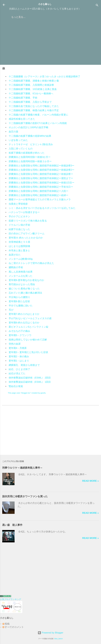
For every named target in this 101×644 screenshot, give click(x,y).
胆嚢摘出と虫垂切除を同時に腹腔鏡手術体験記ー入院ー (39, 191)
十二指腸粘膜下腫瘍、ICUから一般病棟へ (31, 94)
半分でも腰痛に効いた (21, 306)
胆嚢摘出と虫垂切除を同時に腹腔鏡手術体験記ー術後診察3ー (42, 166)
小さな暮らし (45, 4)
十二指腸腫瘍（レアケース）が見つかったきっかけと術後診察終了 (44, 77)
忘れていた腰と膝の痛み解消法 (25, 293)
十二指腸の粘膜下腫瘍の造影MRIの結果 (30, 136)
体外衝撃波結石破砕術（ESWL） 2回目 (30, 378)
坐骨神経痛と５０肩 (19, 242)
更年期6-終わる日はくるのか (24, 323)
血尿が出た (15, 255)
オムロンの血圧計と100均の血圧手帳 (29, 127)
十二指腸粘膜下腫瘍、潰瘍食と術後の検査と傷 (34, 81)
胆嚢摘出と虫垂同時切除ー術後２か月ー (30, 161)
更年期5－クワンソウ (20, 335)
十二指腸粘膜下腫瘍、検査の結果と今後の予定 (34, 110)
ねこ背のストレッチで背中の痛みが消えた (31, 263)
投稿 (6, 624)
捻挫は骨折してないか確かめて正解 (28, 340)
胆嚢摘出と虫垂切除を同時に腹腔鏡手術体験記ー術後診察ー (41, 174)
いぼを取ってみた (18, 140)
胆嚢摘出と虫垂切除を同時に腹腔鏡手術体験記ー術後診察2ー (42, 170)
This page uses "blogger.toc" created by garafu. (27, 393)
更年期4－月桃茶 (18, 348)
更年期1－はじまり (19, 361)
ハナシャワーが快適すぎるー (24, 212)
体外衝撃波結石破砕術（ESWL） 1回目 (30, 382)
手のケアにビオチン (19, 217)
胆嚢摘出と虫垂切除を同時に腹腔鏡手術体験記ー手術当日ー (41, 187)
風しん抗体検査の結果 (21, 272)
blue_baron (59, 639)
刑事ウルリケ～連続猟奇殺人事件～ (22, 468)
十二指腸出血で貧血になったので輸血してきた (34, 106)
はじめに (28, 17)
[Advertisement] (50, 43)
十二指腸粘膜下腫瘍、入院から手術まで (30, 102)
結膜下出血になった (19, 229)
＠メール (72, 17)
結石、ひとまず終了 (19, 369)
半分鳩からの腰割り (19, 297)
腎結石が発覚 (16, 386)
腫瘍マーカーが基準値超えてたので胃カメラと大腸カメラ (40, 200)
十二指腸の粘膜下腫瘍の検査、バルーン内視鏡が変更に (39, 115)
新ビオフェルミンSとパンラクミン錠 (29, 327)
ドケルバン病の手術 (19, 225)
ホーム (15, 17)
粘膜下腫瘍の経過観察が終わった (27, 153)
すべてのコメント (13, 627)
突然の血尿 (15, 344)
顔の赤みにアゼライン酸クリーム (27, 234)
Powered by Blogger (50, 633)
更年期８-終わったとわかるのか (26, 238)
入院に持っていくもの (21, 149)
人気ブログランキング (11, 599)
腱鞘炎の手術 (16, 267)
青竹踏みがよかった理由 (22, 284)
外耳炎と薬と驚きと (19, 251)
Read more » (90, 481)
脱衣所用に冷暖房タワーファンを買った (25, 496)
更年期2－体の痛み (19, 357)
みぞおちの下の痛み (19, 331)
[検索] (97, 6)
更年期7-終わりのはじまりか (24, 314)
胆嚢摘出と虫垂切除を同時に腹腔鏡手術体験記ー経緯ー (39, 195)
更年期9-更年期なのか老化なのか (26, 280)
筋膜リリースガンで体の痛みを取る (28, 221)
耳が (11, 310)
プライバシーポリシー (50, 17)
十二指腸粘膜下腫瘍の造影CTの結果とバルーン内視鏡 (38, 123)
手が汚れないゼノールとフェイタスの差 (30, 318)
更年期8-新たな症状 (19, 301)
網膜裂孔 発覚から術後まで (24, 365)
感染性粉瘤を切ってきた (22, 119)
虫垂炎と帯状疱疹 (18, 204)
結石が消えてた (17, 374)
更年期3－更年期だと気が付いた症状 (28, 352)
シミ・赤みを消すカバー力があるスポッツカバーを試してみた (42, 208)
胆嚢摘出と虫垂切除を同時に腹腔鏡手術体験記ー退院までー (41, 178)
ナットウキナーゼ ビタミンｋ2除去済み (31, 144)
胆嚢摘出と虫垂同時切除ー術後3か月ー (30, 157)
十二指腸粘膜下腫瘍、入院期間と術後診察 (31, 85)
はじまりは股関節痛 (19, 246)
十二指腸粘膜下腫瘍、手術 (23, 98)
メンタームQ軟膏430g (21, 259)
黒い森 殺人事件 (12, 525)
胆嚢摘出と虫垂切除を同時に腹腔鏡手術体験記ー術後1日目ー (42, 183)
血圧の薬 (13, 132)
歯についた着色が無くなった (24, 289)
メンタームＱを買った (21, 276)
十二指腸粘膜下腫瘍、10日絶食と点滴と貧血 (33, 89)
